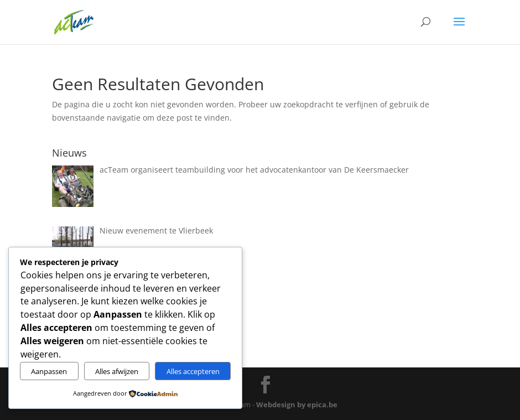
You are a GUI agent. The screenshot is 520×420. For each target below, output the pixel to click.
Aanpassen (49, 371)
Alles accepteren (193, 371)
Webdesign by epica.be (297, 405)
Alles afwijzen (117, 371)
